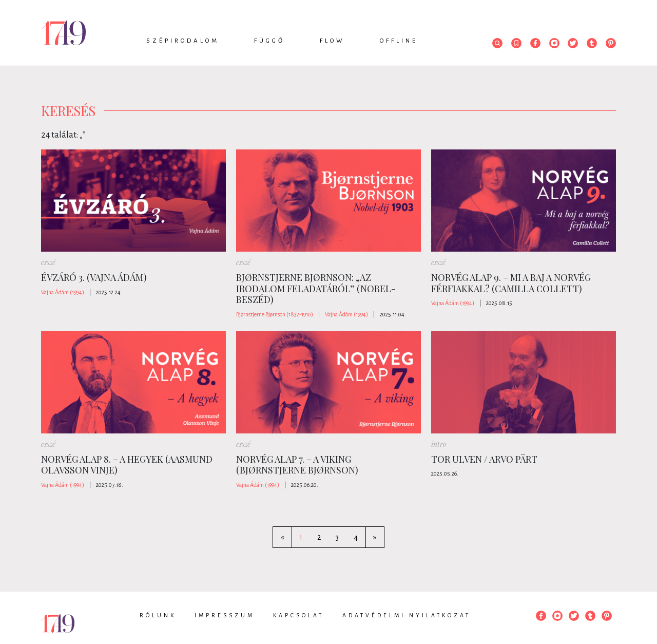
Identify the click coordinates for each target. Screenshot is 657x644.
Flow (332, 41)
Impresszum (225, 615)
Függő (269, 41)
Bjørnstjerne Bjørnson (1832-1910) (275, 314)
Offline (399, 41)
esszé (48, 262)
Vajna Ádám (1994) (63, 292)
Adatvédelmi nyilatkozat (407, 615)
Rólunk (158, 615)
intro (439, 444)
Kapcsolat (298, 615)
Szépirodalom (183, 41)
